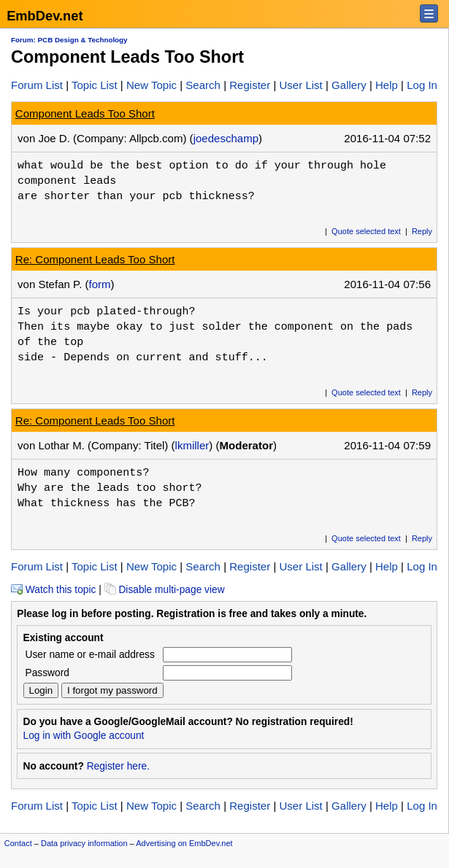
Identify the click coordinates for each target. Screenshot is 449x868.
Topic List (95, 85)
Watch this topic (53, 590)
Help (387, 85)
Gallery (349, 85)
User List (300, 85)
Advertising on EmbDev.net (184, 843)
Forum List (37, 85)
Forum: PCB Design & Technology (69, 40)
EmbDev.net (45, 16)
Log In (422, 85)
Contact (18, 843)
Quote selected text (366, 231)
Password (47, 673)
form (100, 284)
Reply (422, 231)
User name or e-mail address (90, 655)
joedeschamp (226, 138)
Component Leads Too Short (85, 113)
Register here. (118, 766)
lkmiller (192, 445)
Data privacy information (84, 843)
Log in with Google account (84, 736)
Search (203, 85)
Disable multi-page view (165, 590)
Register (250, 85)
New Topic (151, 85)
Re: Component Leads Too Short (95, 259)
